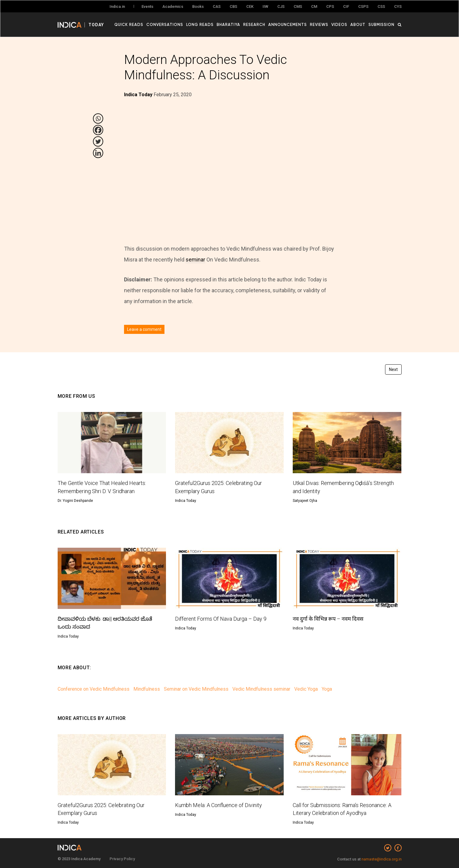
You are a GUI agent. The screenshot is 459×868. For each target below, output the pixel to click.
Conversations (165, 24)
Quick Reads (129, 24)
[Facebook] (98, 130)
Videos (340, 24)
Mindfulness (147, 689)
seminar (195, 260)
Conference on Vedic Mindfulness (94, 689)
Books (198, 6)
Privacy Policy (122, 859)
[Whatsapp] (98, 119)
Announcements (288, 24)
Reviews (319, 24)
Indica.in (117, 6)
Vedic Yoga (306, 689)
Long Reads (200, 24)
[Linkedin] (98, 153)
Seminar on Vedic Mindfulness (196, 689)
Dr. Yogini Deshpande (75, 501)
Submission (382, 24)
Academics (173, 6)
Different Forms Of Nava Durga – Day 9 (221, 619)
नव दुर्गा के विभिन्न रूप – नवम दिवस (328, 619)
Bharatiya (229, 24)
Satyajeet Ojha (305, 501)
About (358, 24)
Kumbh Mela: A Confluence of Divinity (218, 805)
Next (393, 369)
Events (147, 6)
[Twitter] (98, 141)
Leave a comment (144, 329)
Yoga (327, 689)
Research (255, 24)
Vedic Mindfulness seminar (261, 689)
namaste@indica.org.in (382, 859)
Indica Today (186, 501)
